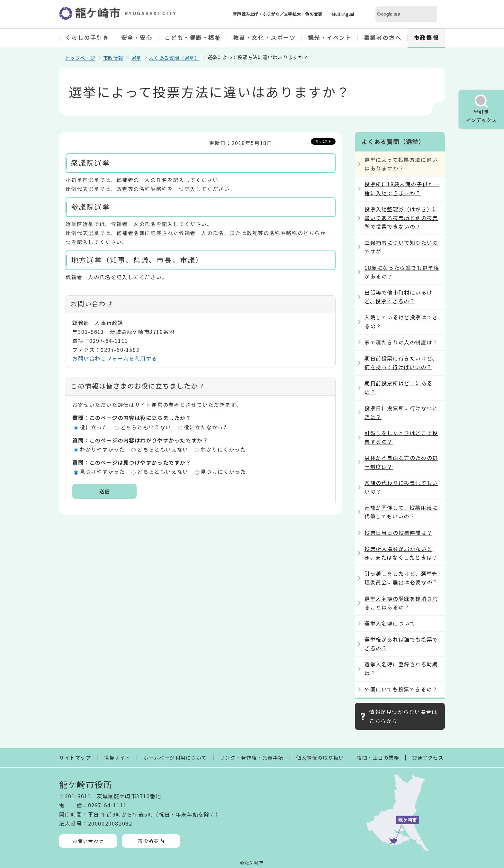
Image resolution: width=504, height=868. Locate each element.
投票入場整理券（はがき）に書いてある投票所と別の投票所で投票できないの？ (401, 218)
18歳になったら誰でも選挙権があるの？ (402, 272)
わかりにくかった (223, 449)
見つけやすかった (102, 471)
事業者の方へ (383, 37)
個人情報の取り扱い (320, 758)
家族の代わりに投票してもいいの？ (401, 487)
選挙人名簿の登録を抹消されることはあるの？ (401, 603)
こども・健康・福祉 (193, 37)
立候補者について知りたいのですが (401, 247)
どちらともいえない (146, 427)
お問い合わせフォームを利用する (115, 358)
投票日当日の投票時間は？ (398, 533)
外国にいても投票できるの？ (401, 689)
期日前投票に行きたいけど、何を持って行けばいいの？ (401, 363)
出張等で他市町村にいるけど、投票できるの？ (398, 297)
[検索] (399, 14)
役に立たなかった (207, 427)
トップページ (80, 58)
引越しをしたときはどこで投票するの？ (401, 437)
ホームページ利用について (175, 758)
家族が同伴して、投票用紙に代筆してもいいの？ (401, 512)
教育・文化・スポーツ (265, 37)
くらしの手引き (87, 37)
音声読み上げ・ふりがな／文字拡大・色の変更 (277, 14)
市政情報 (426, 37)
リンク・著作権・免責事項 (252, 758)
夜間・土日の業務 (378, 758)
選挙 (136, 58)
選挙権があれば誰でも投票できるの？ (401, 644)
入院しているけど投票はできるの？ (401, 321)
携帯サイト (117, 758)
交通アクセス (428, 758)
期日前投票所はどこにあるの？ (398, 387)
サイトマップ (75, 758)
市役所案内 (151, 841)
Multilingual (343, 14)
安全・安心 (137, 37)
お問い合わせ (88, 841)
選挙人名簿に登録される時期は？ (401, 668)
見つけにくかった (223, 471)
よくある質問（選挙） (174, 58)
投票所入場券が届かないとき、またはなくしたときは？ (401, 553)
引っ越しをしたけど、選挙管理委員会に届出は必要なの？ (401, 578)
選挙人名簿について (390, 623)
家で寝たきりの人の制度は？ (401, 342)
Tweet (330, 141)
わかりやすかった (102, 449)
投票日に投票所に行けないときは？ (401, 412)
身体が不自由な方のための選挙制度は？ (401, 462)
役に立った (94, 427)
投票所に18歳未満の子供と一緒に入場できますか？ (402, 188)
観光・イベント (330, 37)
